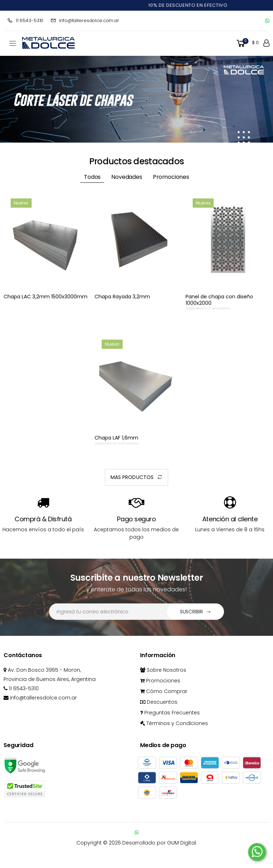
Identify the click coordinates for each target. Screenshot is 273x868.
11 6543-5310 (25, 20)
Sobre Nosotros (163, 670)
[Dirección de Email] (108, 612)
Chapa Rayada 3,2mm (122, 297)
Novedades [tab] (127, 177)
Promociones (160, 681)
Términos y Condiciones (174, 723)
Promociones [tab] (171, 177)
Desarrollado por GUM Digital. (160, 843)
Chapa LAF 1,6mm (116, 438)
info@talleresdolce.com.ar (85, 20)
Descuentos (159, 702)
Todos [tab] (92, 177)
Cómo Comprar (164, 691)
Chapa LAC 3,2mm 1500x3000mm (45, 297)
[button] (247, 44)
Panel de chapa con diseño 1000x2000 (219, 300)
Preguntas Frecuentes (170, 713)
